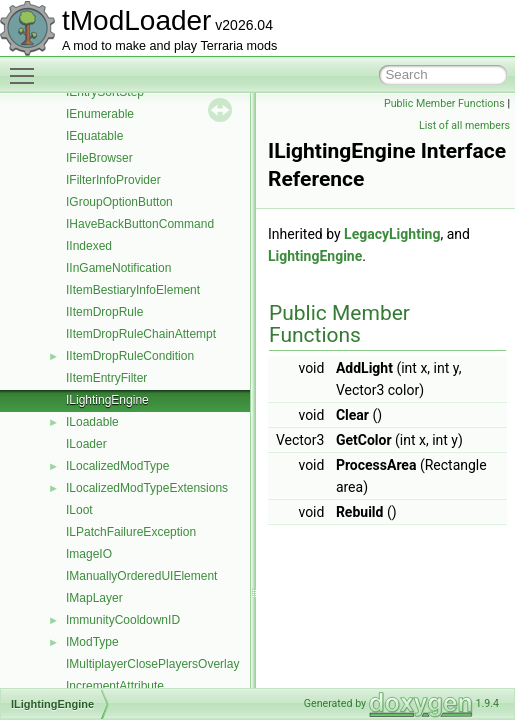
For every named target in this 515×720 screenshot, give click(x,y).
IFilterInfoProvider (113, 180)
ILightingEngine (107, 400)
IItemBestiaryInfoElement (133, 290)
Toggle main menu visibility (27, 67)
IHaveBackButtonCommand (140, 224)
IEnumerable (100, 114)
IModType (92, 642)
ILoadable (92, 422)
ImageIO (89, 554)
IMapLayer (94, 598)
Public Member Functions (444, 103)
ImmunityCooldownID (123, 620)
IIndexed (89, 246)
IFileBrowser (99, 158)
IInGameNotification (118, 268)
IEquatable (94, 136)
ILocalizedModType (117, 466)
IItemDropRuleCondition (130, 356)
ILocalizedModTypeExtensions (147, 488)
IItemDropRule (104, 312)
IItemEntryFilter (106, 378)
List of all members (464, 125)
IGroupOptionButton (119, 202)
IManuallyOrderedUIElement (141, 576)
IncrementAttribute (115, 686)
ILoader (86, 444)
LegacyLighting (392, 234)
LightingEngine (315, 256)
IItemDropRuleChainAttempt (141, 334)
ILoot (79, 510)
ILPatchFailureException (131, 532)
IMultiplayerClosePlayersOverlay (152, 664)
